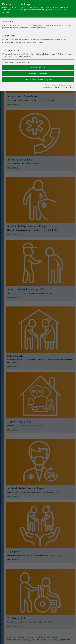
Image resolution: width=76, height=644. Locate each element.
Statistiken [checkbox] (10, 36)
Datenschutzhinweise (51, 87)
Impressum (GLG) (67, 87)
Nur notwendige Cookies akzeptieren (38, 80)
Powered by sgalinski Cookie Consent (59, 85)
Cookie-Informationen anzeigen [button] (15, 62)
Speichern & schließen (38, 73)
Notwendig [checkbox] (10, 21)
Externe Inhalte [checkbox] (12, 50)
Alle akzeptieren (38, 67)
